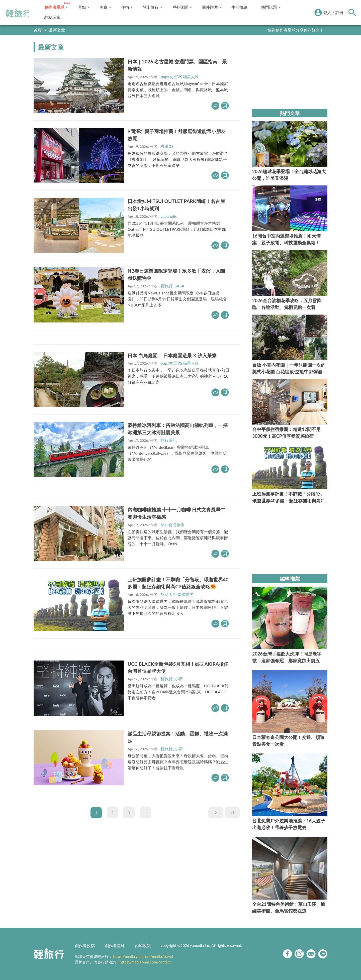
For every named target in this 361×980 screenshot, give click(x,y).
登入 (327, 12)
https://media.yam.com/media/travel (143, 956)
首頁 (38, 30)
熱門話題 (271, 7)
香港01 (167, 146)
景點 (84, 7)
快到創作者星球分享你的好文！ (296, 30)
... (146, 812)
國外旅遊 (212, 7)
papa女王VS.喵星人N (179, 77)
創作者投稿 (85, 946)
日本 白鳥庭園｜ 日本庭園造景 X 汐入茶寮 (172, 355)
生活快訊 (239, 7)
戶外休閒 (182, 7)
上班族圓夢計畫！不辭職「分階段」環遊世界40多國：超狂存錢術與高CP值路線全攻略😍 (178, 583)
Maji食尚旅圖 (172, 525)
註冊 (339, 12)
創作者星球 (56, 7)
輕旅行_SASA (172, 286)
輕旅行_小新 (172, 679)
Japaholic (169, 216)
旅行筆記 (169, 440)
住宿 (127, 7)
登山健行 (152, 7)
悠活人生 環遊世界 (177, 594)
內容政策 (143, 946)
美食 (105, 7)
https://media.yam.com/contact (145, 962)
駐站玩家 (52, 17)
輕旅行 (18, 13)
